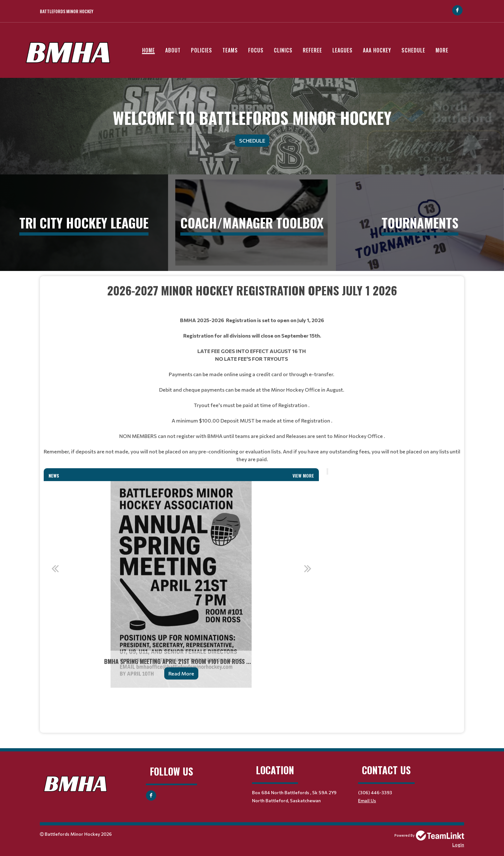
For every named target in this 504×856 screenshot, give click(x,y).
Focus (256, 50)
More (442, 50)
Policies (202, 50)
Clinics (283, 50)
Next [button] (308, 568)
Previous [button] (55, 568)
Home (148, 50)
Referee (312, 50)
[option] (181, 584)
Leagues (342, 50)
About (173, 50)
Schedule (413, 50)
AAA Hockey (377, 50)
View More (303, 475)
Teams (230, 50)
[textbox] (252, 299)
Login (458, 845)
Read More (181, 673)
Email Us (367, 800)
